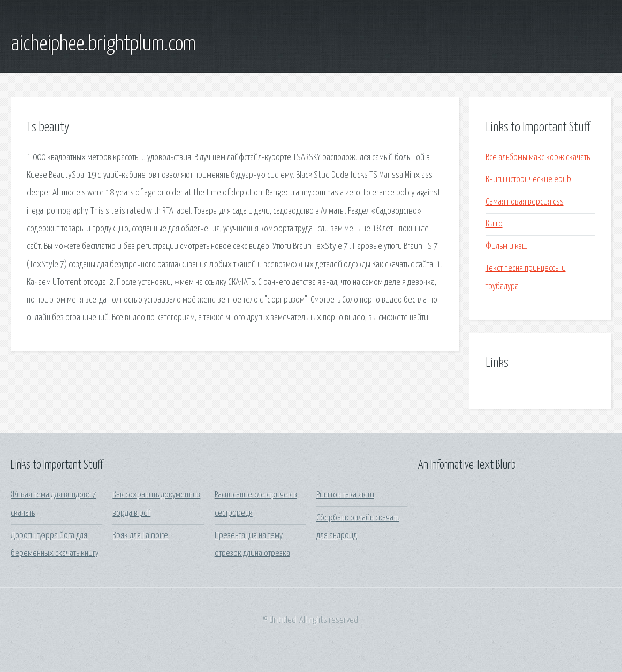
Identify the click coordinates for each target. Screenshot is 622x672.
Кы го (494, 224)
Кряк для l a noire (140, 536)
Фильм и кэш (507, 247)
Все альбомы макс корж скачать (538, 158)
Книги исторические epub (528, 180)
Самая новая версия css (525, 202)
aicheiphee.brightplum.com (103, 44)
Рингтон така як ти (345, 495)
